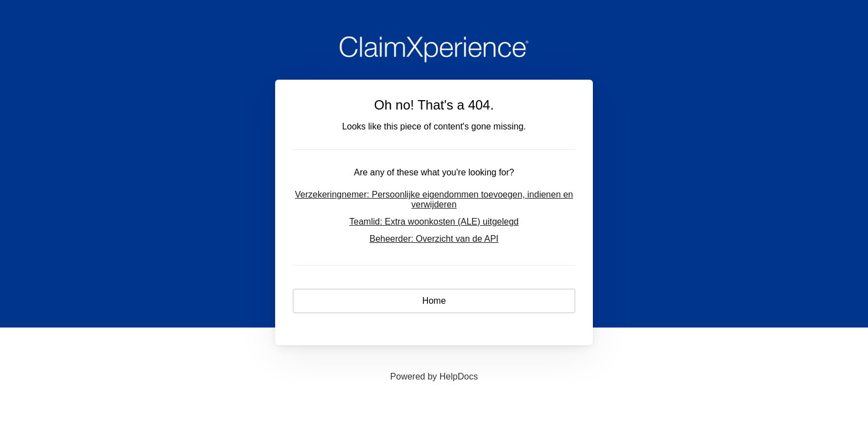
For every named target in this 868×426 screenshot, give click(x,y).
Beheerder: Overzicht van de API (434, 239)
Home (434, 301)
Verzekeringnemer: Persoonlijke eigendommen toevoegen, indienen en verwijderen (434, 199)
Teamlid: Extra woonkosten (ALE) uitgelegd (434, 222)
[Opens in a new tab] (434, 376)
